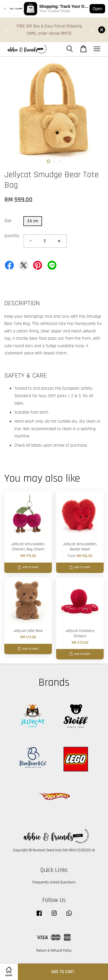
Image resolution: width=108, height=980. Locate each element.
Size (8, 221)
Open (97, 9)
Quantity (12, 236)
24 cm (33, 221)
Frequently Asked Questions (54, 882)
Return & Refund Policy (54, 951)
